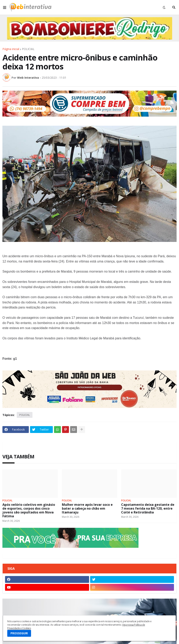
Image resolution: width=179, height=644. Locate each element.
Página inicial (11, 49)
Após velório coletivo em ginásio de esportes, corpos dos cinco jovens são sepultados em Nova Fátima (29, 511)
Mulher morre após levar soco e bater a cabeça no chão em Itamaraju (87, 509)
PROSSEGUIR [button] (19, 633)
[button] (5, 7)
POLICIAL (28, 49)
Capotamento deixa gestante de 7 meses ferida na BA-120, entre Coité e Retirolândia (148, 509)
